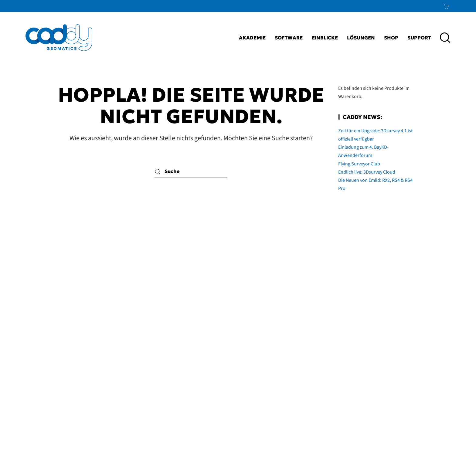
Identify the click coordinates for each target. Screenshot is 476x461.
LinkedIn (420, 361)
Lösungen (361, 38)
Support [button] (419, 38)
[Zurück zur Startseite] (59, 38)
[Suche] (191, 171)
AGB (292, 376)
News (432, 391)
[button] (445, 38)
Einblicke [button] (325, 38)
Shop (391, 38)
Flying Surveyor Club (359, 164)
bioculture (452, 445)
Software (289, 38)
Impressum (266, 361)
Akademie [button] (252, 38)
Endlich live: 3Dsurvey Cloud (367, 172)
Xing (435, 376)
